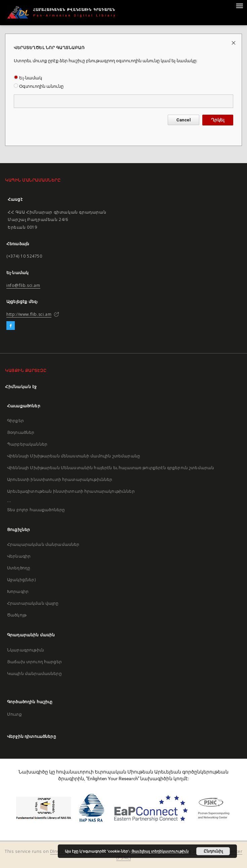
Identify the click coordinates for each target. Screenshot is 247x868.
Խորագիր (18, 591)
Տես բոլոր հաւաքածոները (36, 510)
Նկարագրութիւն (26, 650)
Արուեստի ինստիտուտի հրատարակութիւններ (60, 479)
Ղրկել (218, 120)
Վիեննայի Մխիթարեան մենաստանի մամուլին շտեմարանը (74, 456)
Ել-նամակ (28, 78)
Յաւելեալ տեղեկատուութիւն (160, 851)
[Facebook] (11, 326)
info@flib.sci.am (23, 285)
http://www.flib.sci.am (29, 314)
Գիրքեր (15, 421)
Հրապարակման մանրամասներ (43, 544)
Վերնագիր (19, 556)
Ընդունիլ (213, 851)
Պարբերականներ (27, 444)
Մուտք (14, 714)
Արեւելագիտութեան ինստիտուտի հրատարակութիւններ (71, 491)
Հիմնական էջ (21, 387)
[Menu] (239, 5)
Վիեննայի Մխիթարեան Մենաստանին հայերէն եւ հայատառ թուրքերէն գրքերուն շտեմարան (111, 468)
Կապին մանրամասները (34, 673)
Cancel (183, 120)
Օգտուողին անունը (39, 86)
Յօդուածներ (21, 432)
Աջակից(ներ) (21, 580)
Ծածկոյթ (17, 615)
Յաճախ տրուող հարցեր (34, 662)
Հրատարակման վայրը (33, 603)
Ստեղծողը (19, 568)
